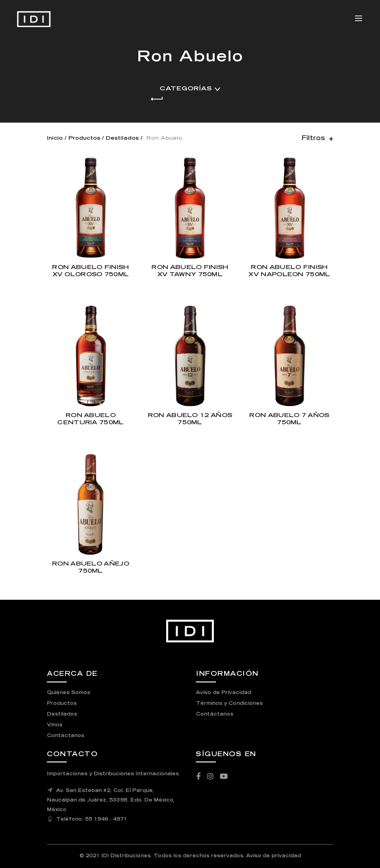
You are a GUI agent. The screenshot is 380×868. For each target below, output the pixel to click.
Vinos (55, 725)
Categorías (186, 89)
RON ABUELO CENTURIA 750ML (90, 419)
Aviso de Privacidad (224, 693)
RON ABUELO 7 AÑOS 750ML (289, 419)
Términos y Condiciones (229, 704)
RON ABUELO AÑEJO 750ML (91, 568)
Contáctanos (66, 736)
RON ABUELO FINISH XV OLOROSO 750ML (90, 271)
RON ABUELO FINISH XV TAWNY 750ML (190, 271)
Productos (84, 139)
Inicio (55, 139)
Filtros (313, 138)
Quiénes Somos (69, 693)
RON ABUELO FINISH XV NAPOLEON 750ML (289, 271)
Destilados (122, 139)
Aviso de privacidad (273, 856)
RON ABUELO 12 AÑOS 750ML (190, 419)
